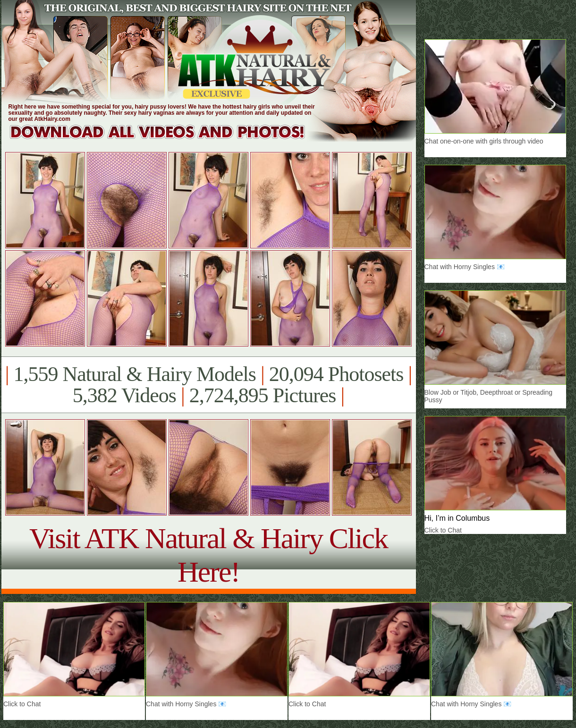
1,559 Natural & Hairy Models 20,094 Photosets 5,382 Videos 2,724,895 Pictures (208, 385)
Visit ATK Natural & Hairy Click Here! (208, 555)
